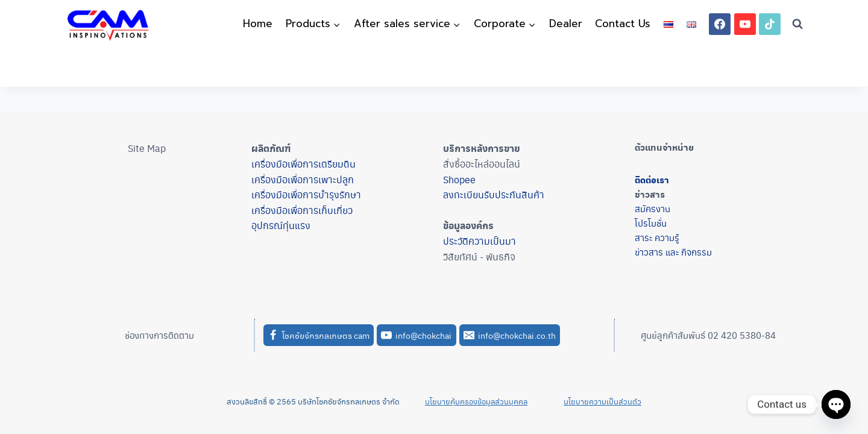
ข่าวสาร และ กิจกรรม (673, 252)
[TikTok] (770, 24)
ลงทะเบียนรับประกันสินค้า (494, 194)
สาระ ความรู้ (657, 237)
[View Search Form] (797, 24)
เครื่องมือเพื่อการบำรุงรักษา (306, 194)
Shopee (459, 179)
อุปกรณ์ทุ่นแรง (281, 225)
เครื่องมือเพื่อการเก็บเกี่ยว (302, 210)
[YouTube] (745, 24)
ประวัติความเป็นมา (480, 241)
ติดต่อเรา (652, 180)
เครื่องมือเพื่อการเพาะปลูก (303, 179)
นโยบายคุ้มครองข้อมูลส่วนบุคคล (476, 401)
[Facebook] (720, 24)
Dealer (566, 24)
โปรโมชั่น (651, 223)
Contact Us (623, 24)
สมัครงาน (653, 208)
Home (258, 24)
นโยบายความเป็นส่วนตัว (602, 401)
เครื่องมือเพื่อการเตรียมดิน (303, 164)
